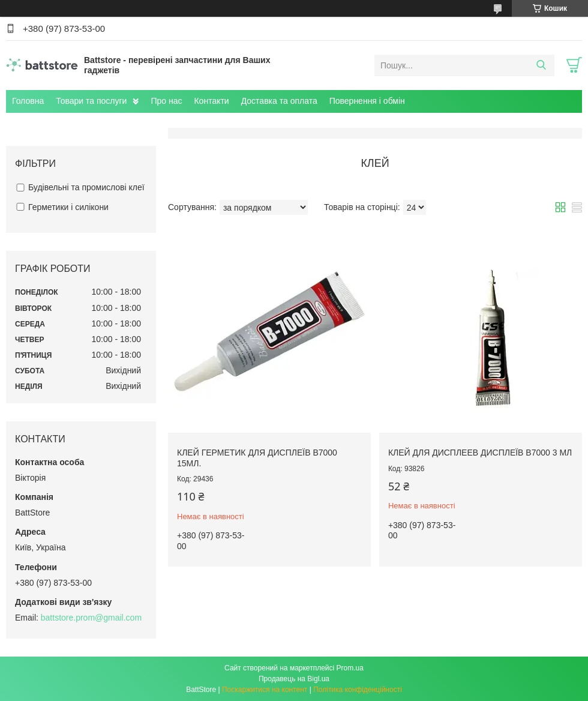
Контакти (211, 101)
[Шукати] (541, 65)
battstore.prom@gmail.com (91, 618)
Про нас (166, 101)
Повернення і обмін (367, 101)
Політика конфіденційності (358, 690)
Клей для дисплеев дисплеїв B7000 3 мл (480, 453)
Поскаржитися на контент (265, 690)
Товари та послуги (91, 101)
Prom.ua (350, 668)
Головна (28, 101)
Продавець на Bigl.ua (294, 679)
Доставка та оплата (279, 101)
